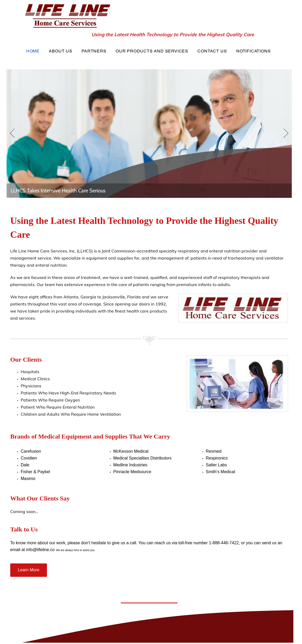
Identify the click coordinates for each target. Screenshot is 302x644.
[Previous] (12, 134)
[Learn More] (29, 570)
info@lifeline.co (40, 550)
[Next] (286, 134)
